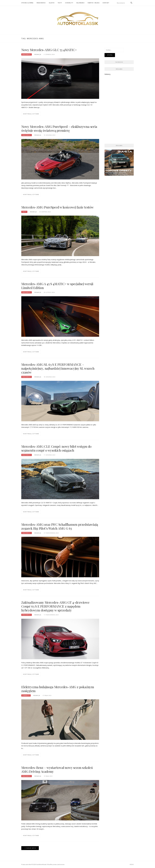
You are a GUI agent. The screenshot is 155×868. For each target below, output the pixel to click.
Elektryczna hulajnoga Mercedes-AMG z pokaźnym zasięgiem (58, 689)
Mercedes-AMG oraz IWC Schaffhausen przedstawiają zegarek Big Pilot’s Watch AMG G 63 (60, 526)
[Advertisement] (119, 108)
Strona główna (27, 3)
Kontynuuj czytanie (31, 114)
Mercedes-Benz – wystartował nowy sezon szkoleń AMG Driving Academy (57, 769)
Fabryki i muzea (94, 3)
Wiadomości (41, 3)
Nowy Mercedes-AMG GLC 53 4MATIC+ (49, 50)
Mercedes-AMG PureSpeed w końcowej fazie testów (57, 207)
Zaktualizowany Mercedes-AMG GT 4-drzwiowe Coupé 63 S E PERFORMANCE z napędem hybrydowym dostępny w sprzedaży (55, 606)
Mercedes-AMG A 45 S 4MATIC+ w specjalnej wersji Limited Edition (57, 286)
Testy (60, 3)
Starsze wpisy (31, 848)
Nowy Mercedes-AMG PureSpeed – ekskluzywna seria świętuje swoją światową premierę (59, 128)
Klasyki (52, 3)
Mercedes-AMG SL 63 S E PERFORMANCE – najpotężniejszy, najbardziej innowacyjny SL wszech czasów (58, 368)
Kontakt (106, 3)
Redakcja (38, 54)
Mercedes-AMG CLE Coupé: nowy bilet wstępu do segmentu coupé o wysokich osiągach (56, 448)
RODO (132, 864)
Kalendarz (80, 3)
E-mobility (69, 3)
